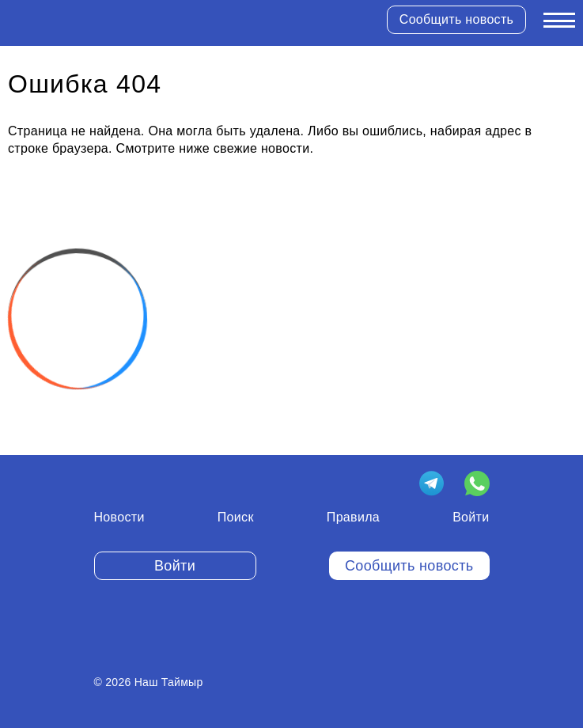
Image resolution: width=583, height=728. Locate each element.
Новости (119, 517)
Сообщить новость (456, 19)
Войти (471, 517)
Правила (353, 517)
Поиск (236, 517)
